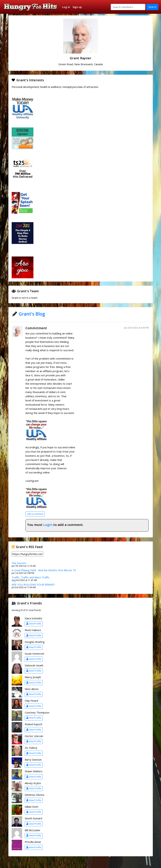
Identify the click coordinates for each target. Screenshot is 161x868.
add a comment (35, 514)
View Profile (34, 624)
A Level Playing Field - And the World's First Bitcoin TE (44, 570)
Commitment (36, 328)
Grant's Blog (32, 314)
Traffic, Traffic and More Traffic (31, 577)
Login (48, 525)
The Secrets (19, 563)
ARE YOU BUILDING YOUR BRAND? (33, 584)
